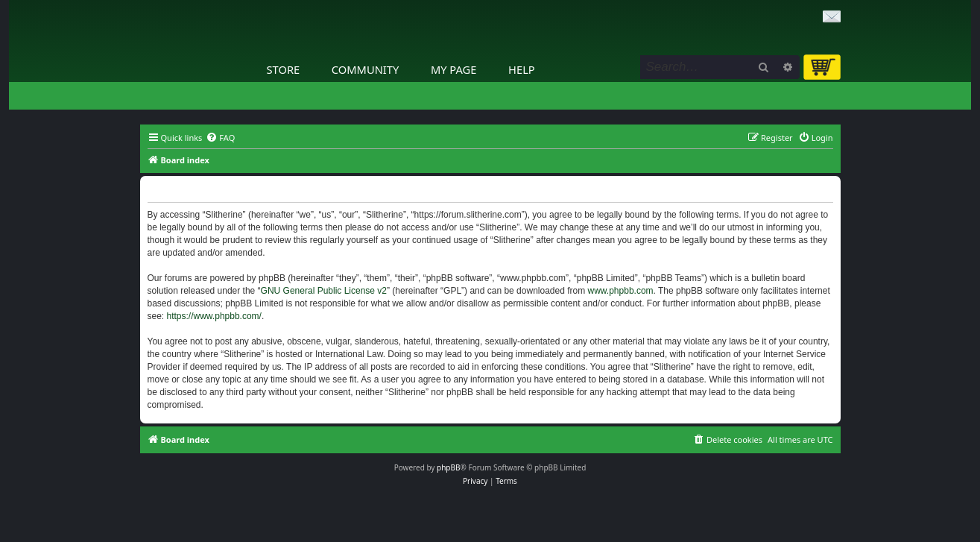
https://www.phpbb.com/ (214, 316)
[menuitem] (220, 138)
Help (522, 69)
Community (365, 69)
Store (284, 69)
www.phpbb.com (621, 291)
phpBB (448, 467)
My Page (454, 69)
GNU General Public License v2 (324, 291)
